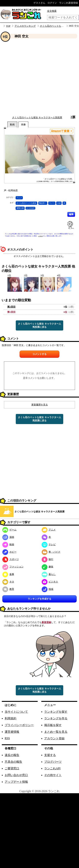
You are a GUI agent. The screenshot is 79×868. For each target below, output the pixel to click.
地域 (48, 589)
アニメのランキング (25, 26)
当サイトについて (16, 712)
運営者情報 (12, 732)
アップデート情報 (16, 782)
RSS (7, 738)
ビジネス (50, 582)
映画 (8, 544)
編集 (71, 214)
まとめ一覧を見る (56, 732)
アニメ (19, 198)
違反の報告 (12, 755)
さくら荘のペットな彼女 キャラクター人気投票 (37, 117)
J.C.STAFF (31, 208)
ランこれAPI (52, 768)
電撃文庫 (20, 208)
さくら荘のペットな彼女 (26, 203)
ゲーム (9, 530)
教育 (8, 589)
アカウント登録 (54, 738)
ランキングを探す (56, 712)
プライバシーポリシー (19, 725)
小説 (59, 203)
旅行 (48, 559)
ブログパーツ (53, 762)
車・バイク (51, 552)
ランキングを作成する (39, 599)
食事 (8, 574)
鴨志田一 (43, 203)
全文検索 (52, 11)
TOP (8, 26)
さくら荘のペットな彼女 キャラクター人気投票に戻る (39, 325)
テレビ (49, 544)
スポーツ (11, 559)
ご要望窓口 (12, 768)
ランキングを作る (56, 718)
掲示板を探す (53, 725)
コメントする (39, 354)
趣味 (48, 567)
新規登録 (46, 622)
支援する (50, 755)
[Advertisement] (34, 77)
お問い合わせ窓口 (16, 775)
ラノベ (52, 203)
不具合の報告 (13, 762)
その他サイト (53, 775)
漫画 (8, 537)
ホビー (9, 552)
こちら (40, 236)
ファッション (13, 567)
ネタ (8, 582)
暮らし (49, 574)
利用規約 (11, 718)
